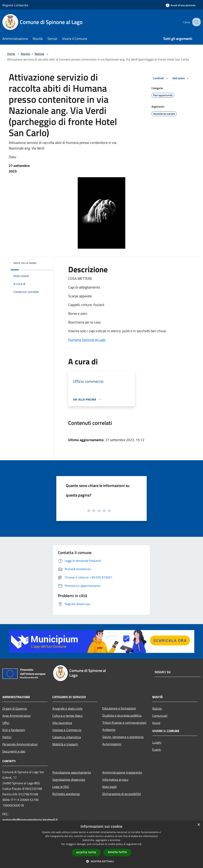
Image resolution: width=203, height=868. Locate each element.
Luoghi (157, 742)
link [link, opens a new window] (140, 844)
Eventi (157, 750)
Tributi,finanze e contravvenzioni (124, 723)
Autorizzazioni (112, 744)
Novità (25, 54)
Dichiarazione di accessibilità (122, 794)
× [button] (199, 825)
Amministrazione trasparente (122, 772)
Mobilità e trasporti (65, 744)
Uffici (6, 723)
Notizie (39, 54)
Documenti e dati (14, 751)
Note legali (110, 787)
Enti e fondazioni (14, 730)
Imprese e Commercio (67, 730)
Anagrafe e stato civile (67, 708)
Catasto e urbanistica (67, 737)
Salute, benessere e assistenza (123, 737)
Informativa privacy (115, 779)
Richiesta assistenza (66, 794)
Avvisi (156, 723)
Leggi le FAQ (61, 787)
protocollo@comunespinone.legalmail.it (30, 820)
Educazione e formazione (119, 708)
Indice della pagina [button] (25, 263)
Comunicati (160, 716)
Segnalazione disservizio (69, 779)
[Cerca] (196, 22)
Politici (7, 737)
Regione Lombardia (15, 5)
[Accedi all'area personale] (181, 5)
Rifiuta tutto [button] (117, 852)
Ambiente (109, 730)
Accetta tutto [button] (86, 852)
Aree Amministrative (16, 716)
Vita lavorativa (62, 723)
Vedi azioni (181, 78)
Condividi (161, 78)
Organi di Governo (15, 708)
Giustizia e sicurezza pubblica (122, 715)
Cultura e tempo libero (67, 716)
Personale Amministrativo (20, 744)
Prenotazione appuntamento (72, 772)
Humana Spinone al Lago (87, 340)
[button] (101, 861)
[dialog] (101, 844)
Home (11, 54)
